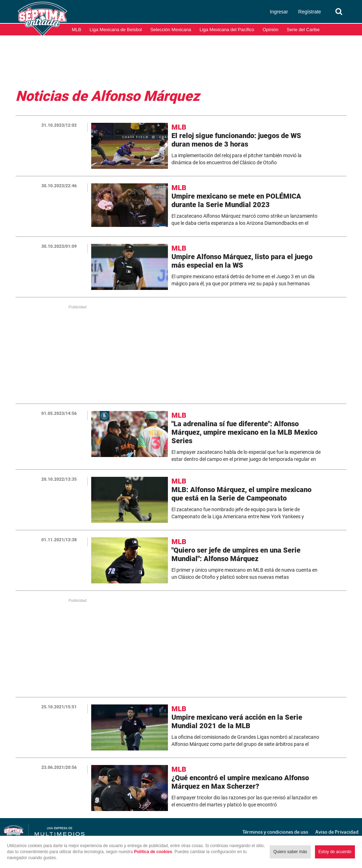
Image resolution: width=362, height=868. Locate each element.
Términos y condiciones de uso (275, 832)
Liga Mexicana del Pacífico (227, 30)
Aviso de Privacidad (337, 832)
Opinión (271, 30)
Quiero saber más (290, 852)
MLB (77, 30)
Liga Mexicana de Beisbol (116, 30)
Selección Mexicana (171, 30)
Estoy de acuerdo (335, 852)
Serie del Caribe (303, 30)
